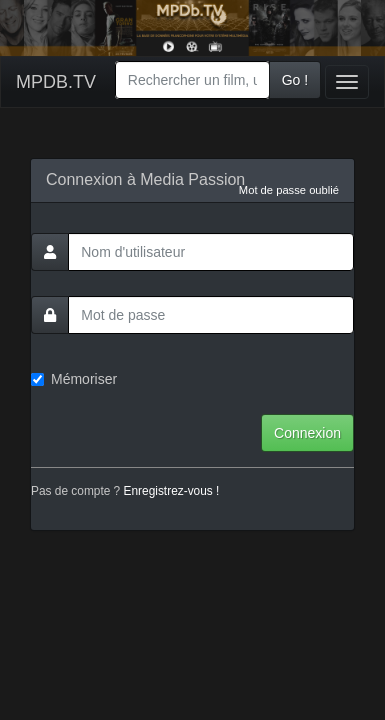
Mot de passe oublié (289, 190)
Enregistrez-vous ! (172, 491)
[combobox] (192, 80)
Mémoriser (74, 379)
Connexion (307, 433)
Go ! (295, 80)
